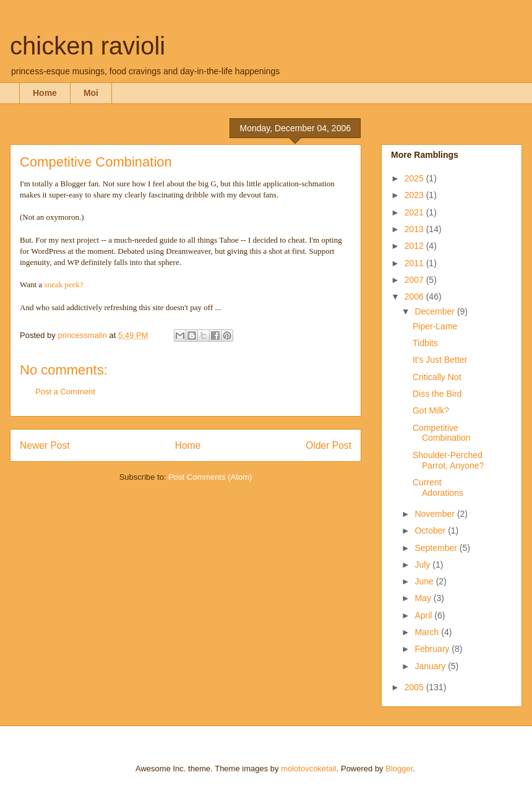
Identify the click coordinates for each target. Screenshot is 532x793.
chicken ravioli (88, 46)
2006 (415, 297)
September (437, 548)
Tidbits (425, 343)
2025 (415, 178)
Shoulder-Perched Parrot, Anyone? (448, 460)
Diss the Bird (437, 394)
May (424, 598)
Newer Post (45, 445)
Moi (91, 93)
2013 (415, 229)
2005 (415, 687)
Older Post (328, 445)
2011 (415, 263)
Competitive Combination (442, 433)
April (424, 615)
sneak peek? (63, 284)
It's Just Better (440, 360)
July (423, 565)
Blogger (399, 769)
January (431, 666)
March (428, 632)
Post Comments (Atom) (210, 477)
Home (45, 93)
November (435, 514)
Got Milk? (431, 410)
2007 (415, 280)
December (435, 311)
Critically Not (437, 377)
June (425, 581)
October (431, 531)
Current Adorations (438, 487)
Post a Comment (65, 392)
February (433, 649)
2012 (415, 246)
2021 (415, 212)
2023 (415, 195)
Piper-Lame (435, 326)
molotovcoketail (309, 769)
